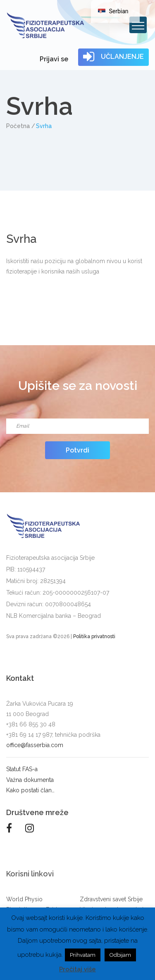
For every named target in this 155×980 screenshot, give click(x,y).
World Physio (24, 899)
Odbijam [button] (120, 955)
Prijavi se (54, 59)
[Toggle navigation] (138, 25)
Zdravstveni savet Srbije (111, 899)
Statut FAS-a (22, 769)
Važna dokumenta (30, 780)
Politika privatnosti (94, 636)
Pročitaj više (77, 969)
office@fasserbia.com (35, 745)
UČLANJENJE (113, 57)
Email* (77, 416)
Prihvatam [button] (83, 955)
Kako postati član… (30, 790)
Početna (18, 126)
